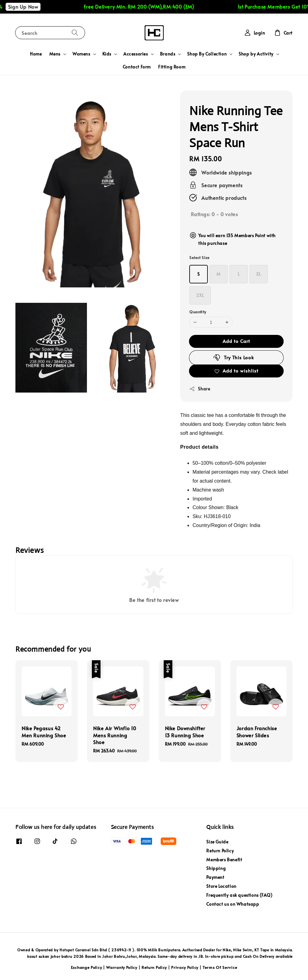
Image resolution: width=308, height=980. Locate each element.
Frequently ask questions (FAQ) (239, 895)
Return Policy (220, 851)
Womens (81, 54)
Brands (168, 54)
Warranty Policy (122, 967)
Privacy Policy (185, 967)
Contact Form (137, 67)
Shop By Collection (207, 54)
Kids (107, 54)
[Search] (75, 33)
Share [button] (200, 389)
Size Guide (217, 842)
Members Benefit (224, 860)
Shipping (216, 868)
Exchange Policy (86, 967)
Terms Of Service (220, 967)
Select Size (199, 257)
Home (36, 54)
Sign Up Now (34, 6)
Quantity (198, 312)
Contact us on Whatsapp (233, 904)
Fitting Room (172, 67)
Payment (215, 877)
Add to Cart (236, 341)
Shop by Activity (256, 54)
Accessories (136, 54)
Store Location (221, 886)
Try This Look (233, 357)
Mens (55, 54)
